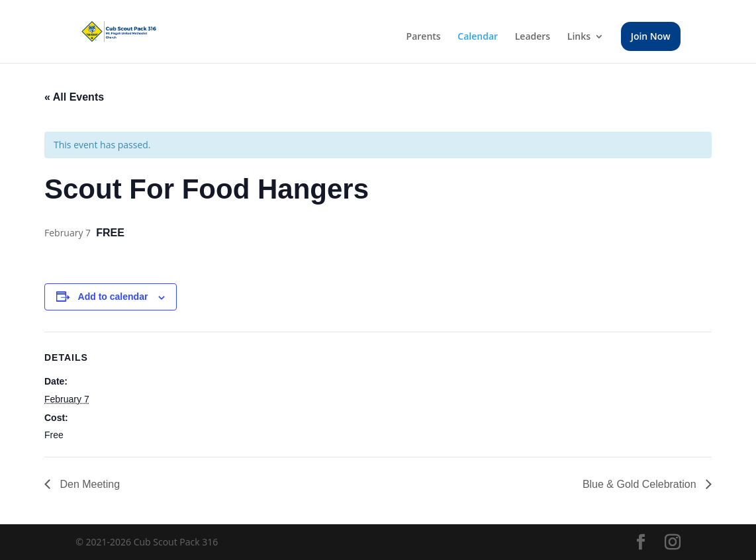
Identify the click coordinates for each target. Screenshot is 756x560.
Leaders (533, 37)
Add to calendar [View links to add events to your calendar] (113, 297)
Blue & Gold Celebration (641, 484)
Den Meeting (88, 484)
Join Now (651, 36)
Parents (424, 37)
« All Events (74, 97)
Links (579, 37)
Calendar (478, 37)
